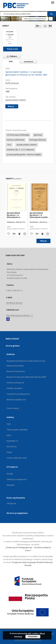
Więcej (43, 241)
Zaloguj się (11, 503)
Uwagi (9, 452)
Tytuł (9, 424)
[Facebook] (8, 319)
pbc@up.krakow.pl (14, 303)
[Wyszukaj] (52, 14)
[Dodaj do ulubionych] (45, 26)
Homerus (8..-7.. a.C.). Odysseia (20, 150)
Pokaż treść (12, 49)
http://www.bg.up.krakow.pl (20, 315)
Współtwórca (12, 441)
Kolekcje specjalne (14, 388)
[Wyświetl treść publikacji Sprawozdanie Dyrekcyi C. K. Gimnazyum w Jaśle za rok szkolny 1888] (42, 234)
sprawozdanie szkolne (16, 100)
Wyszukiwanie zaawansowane (35, 19)
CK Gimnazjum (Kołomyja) (18, 135)
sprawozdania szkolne (27, 145)
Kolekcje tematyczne (15, 383)
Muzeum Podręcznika (16, 371)
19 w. (9, 145)
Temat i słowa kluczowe (17, 458)
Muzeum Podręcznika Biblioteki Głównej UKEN (26, 377)
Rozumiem (33, 637)
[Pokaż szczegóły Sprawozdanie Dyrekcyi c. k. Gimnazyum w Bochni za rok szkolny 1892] (24, 234)
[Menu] (53, 2)
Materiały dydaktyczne (16, 400)
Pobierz (11, 56)
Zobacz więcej (13, 408)
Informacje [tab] (29, 62)
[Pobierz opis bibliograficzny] (14, 234)
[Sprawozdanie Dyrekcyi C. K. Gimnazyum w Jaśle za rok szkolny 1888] (39, 197)
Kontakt (10, 474)
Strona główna (13, 346)
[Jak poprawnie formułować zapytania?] (51, 19)
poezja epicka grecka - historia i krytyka (24, 154)
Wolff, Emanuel (12, 83)
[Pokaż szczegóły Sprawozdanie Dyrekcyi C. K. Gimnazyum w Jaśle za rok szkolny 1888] (47, 234)
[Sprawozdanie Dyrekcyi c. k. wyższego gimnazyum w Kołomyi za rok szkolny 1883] (10, 38)
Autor (9, 435)
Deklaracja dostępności (17, 479)
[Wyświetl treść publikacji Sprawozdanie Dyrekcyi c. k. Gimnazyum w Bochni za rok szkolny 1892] (19, 234)
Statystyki (11, 485)
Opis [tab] (11, 62)
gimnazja (38, 135)
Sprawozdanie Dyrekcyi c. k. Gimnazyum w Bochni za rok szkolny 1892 (13, 215)
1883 (7, 91)
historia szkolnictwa (16, 140)
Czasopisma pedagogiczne (18, 394)
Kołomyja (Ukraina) (37, 140)
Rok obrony (12, 447)
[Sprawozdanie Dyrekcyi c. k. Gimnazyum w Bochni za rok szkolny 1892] (17, 197)
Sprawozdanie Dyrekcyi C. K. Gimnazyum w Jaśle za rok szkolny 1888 (39, 215)
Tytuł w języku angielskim (17, 430)
